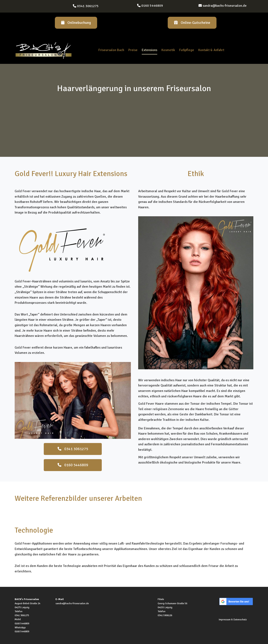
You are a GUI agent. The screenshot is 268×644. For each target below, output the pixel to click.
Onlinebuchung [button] (76, 23)
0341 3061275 (88, 6)
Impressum (225, 620)
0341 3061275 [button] (73, 449)
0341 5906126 (165, 615)
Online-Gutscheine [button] (192, 23)
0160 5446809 (152, 6)
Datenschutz (240, 620)
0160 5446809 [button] (73, 465)
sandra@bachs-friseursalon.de (225, 6)
